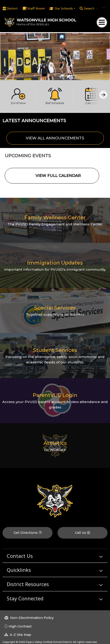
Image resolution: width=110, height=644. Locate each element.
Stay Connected (25, 598)
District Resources (28, 584)
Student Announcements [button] (41, 75)
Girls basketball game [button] (62, 75)
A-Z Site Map (18, 635)
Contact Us (20, 556)
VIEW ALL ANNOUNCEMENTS (55, 138)
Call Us (82, 533)
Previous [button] (5, 73)
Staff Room (36, 8)
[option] (55, 60)
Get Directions (28, 533)
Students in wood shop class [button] (55, 75)
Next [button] (20, 73)
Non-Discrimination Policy (29, 618)
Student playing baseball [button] (69, 75)
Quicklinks (19, 570)
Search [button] (90, 8)
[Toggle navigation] (102, 22)
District (12, 8)
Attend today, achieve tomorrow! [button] (48, 75)
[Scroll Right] (103, 95)
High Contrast (20, 626)
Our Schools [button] (64, 8)
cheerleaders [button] (75, 75)
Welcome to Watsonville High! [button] (35, 75)
